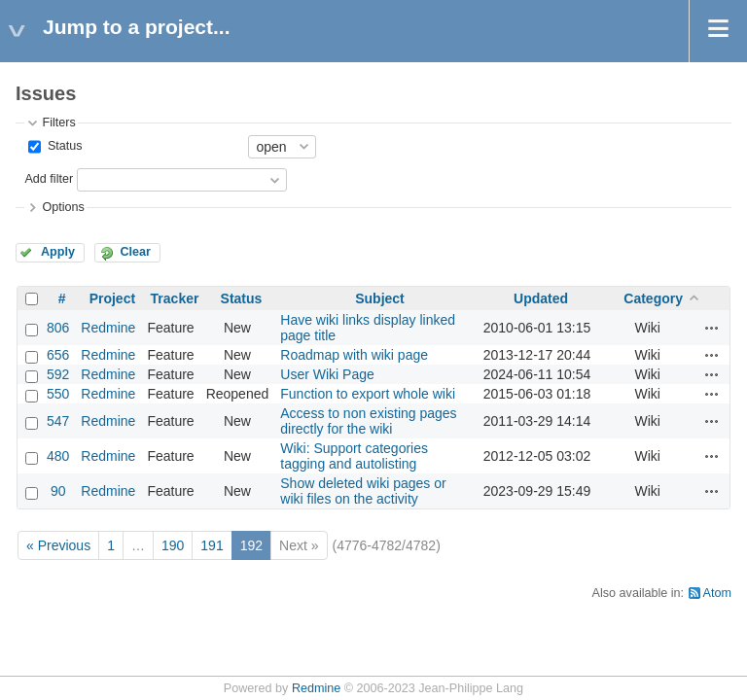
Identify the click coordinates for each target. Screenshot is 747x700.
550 (58, 394)
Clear (135, 252)
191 (212, 545)
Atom (717, 593)
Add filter (49, 179)
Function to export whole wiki (368, 394)
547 (58, 421)
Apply (58, 252)
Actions (712, 328)
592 (58, 374)
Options (63, 207)
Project (112, 298)
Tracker (175, 298)
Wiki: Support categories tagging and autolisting (354, 456)
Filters (58, 122)
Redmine (108, 328)
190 (173, 545)
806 (58, 328)
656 (58, 355)
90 (58, 491)
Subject (380, 298)
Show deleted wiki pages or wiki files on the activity (363, 491)
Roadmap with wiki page (354, 355)
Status (63, 146)
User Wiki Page (327, 374)
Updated (541, 298)
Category (653, 298)
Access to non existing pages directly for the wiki (368, 421)
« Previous (58, 545)
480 (58, 456)
